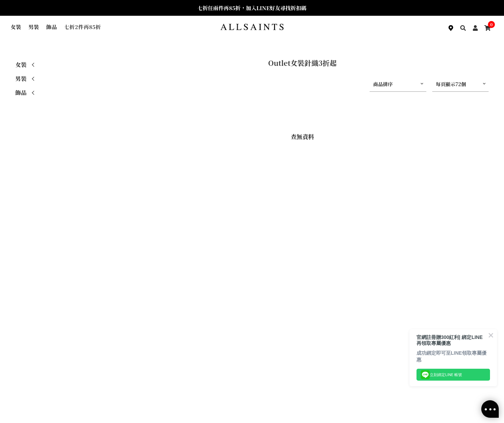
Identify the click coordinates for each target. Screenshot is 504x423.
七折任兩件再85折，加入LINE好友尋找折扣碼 (252, 8)
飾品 (52, 27)
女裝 (16, 27)
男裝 (34, 27)
